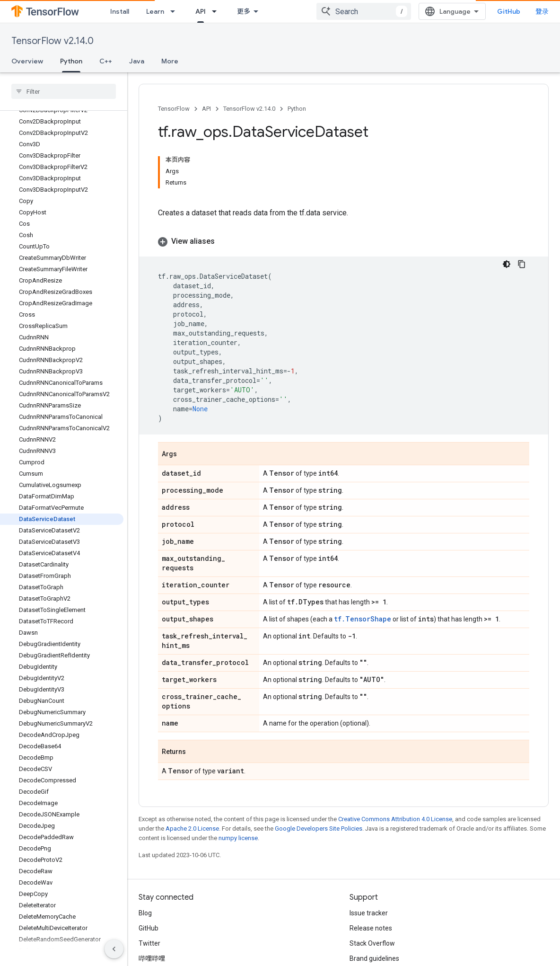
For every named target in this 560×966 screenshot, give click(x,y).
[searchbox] (64, 91)
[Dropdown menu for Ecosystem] (284, 11)
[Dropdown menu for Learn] (175, 11)
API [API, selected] (201, 11)
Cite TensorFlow (373, 919)
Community (323, 11)
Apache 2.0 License (192, 774)
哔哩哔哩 (152, 904)
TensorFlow (174, 109)
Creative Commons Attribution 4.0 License (395, 764)
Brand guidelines (374, 904)
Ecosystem (255, 11)
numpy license (238, 783)
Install (120, 11)
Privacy (178, 958)
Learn (155, 11)
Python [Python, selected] (71, 61)
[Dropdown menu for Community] (352, 11)
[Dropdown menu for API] (217, 11)
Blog (145, 858)
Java (137, 61)
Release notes (371, 873)
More (170, 61)
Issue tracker (369, 858)
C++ (106, 61)
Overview (27, 61)
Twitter (149, 888)
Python (297, 109)
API (206, 109)
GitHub (529, 11)
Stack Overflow (372, 888)
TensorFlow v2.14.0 (52, 41)
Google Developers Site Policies (319, 774)
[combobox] (452, 11)
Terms (148, 958)
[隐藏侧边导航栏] (114, 949)
